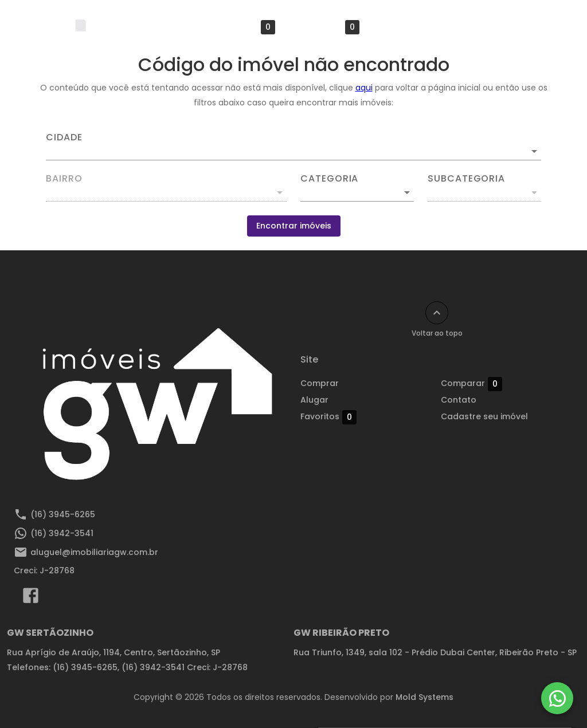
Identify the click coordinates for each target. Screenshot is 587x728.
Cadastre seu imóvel (426, 27)
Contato (459, 400)
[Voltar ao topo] (437, 313)
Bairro (64, 179)
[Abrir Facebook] (31, 598)
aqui (364, 88)
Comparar (329, 27)
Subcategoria (466, 179)
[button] (357, 192)
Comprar (126, 27)
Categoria (329, 179)
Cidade (64, 137)
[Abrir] (534, 151)
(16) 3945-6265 (63, 514)
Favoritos (247, 27)
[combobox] (293, 147)
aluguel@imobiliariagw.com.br (94, 552)
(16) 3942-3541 (62, 533)
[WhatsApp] (557, 698)
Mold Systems (424, 697)
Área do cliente (524, 27)
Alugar (182, 27)
